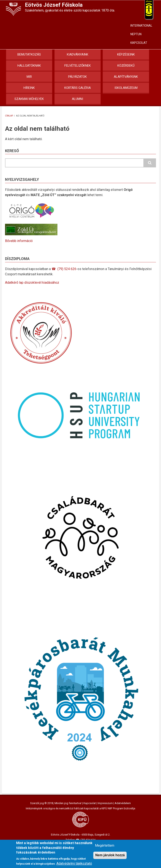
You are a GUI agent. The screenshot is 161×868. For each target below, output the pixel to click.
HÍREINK (29, 88)
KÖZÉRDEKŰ (126, 66)
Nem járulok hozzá (110, 855)
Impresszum (105, 803)
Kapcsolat (90, 803)
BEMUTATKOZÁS (29, 54)
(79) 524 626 (67, 269)
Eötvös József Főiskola (54, 5)
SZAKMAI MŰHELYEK (29, 99)
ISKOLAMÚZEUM (126, 88)
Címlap (9, 116)
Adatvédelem (123, 803)
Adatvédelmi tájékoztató (74, 863)
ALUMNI (77, 99)
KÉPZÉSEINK (126, 54)
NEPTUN (136, 34)
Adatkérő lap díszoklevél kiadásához (32, 283)
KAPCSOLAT (139, 43)
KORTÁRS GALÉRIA (78, 88)
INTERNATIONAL (141, 26)
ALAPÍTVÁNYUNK (126, 77)
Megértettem (105, 845)
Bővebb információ (19, 241)
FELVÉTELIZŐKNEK (78, 66)
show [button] (149, 1)
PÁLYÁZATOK (77, 77)
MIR (29, 77)
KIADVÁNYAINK (78, 54)
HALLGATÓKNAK (29, 66)
